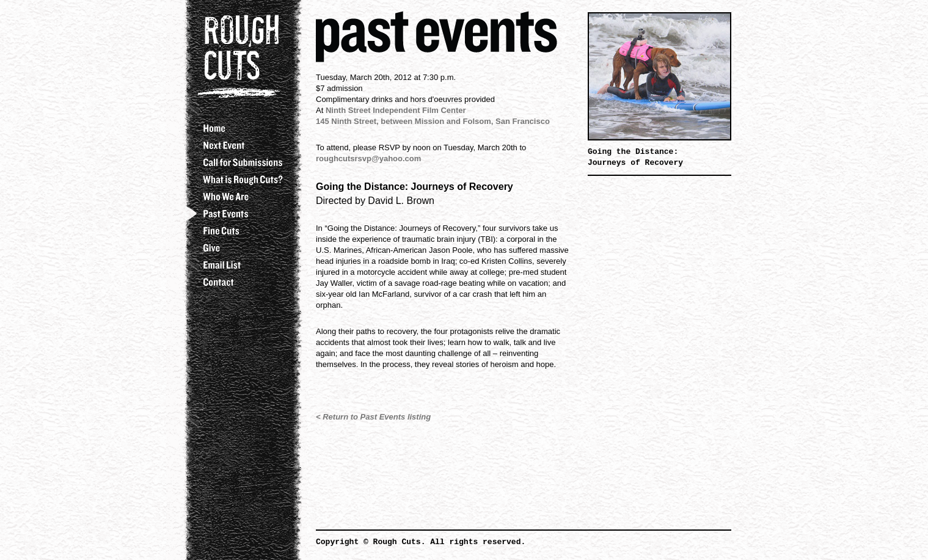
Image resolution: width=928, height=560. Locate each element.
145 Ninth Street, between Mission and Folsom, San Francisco (433, 121)
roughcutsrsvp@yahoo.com (368, 158)
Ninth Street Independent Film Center (396, 110)
